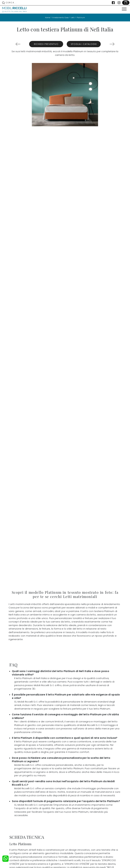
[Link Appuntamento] (126, 3)
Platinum (81, 18)
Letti (73, 18)
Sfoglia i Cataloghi (84, 44)
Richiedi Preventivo (46, 44)
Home (48, 18)
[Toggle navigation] (124, 9)
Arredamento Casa (61, 18)
